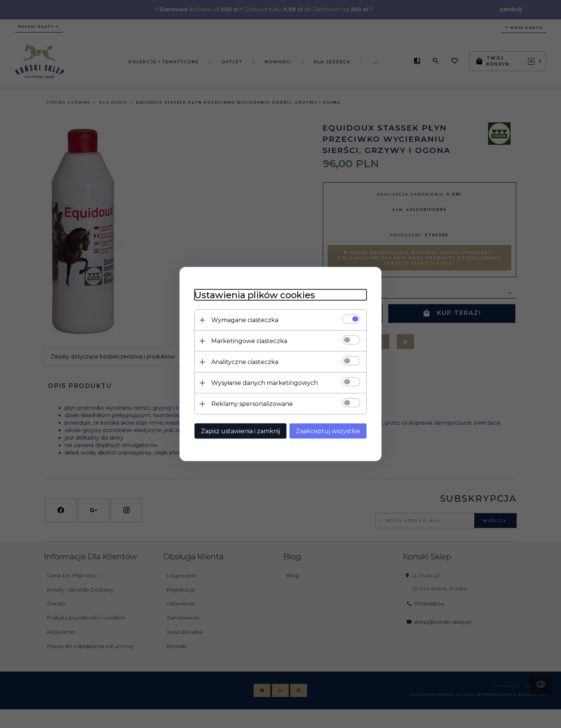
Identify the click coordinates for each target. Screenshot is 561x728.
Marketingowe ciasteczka (249, 341)
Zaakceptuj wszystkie (328, 431)
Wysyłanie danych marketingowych (265, 383)
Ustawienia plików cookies (255, 295)
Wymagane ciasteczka (245, 320)
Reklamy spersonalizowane (252, 404)
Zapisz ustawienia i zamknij (240, 431)
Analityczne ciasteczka (245, 362)
